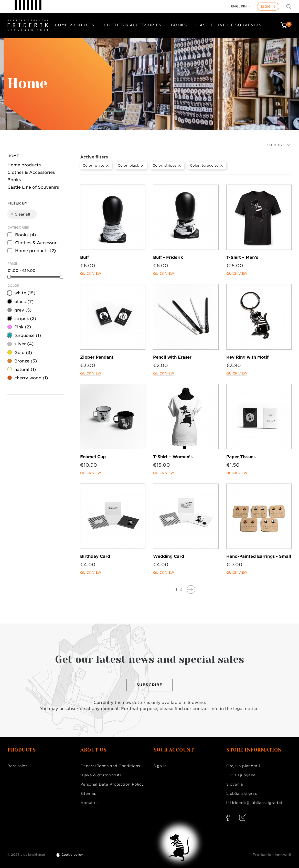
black (24, 302)
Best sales (17, 766)
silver (24, 344)
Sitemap (88, 794)
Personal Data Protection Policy (112, 784)
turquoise (28, 335)
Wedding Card (169, 556)
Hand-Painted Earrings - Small (259, 556)
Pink (23, 327)
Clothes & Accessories (133, 25)
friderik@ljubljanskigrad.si (257, 803)
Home (13, 156)
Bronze (26, 361)
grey (23, 310)
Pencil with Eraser (172, 357)
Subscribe (149, 685)
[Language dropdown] (241, 6)
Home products (75, 25)
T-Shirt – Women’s (173, 457)
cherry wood (31, 378)
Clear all (20, 214)
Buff (84, 257)
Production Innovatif (272, 855)
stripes (25, 319)
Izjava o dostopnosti (101, 775)
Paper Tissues (241, 457)
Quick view (91, 274)
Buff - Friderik (168, 257)
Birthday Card (95, 556)
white (25, 293)
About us (89, 803)
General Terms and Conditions (110, 766)
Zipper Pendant (97, 357)
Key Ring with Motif (247, 357)
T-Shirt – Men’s (242, 257)
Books (179, 25)
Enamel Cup (93, 457)
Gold (23, 353)
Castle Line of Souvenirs (229, 25)
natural (25, 369)
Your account (174, 750)
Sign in (268, 7)
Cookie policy (72, 855)
